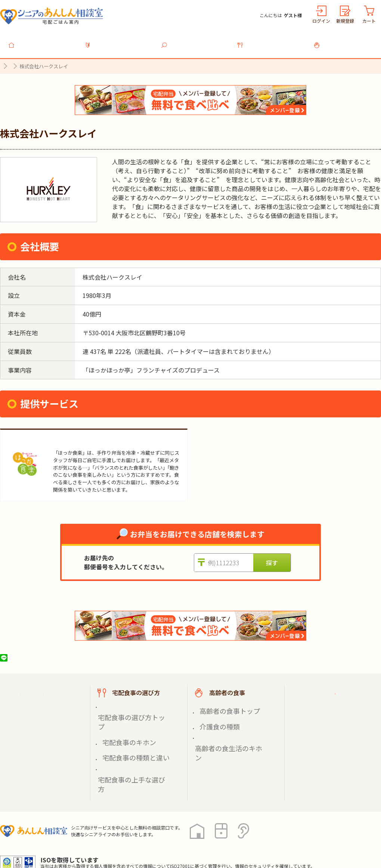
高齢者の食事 (347, 41)
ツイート (32, 654)
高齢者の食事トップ (222, 704)
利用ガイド (119, 41)
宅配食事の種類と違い (127, 722)
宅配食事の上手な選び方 (130, 730)
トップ (43, 41)
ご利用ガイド (324, 689)
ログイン (321, 21)
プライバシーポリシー (30, 834)
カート (369, 21)
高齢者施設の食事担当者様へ (339, 730)
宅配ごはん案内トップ (48, 689)
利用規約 (84, 834)
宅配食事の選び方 (271, 41)
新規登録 (345, 21)
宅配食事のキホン (122, 713)
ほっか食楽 (70, 437)
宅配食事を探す (195, 41)
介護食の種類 (214, 713)
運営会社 (120, 834)
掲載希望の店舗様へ (333, 707)
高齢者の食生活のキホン (227, 722)
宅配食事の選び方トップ (130, 704)
